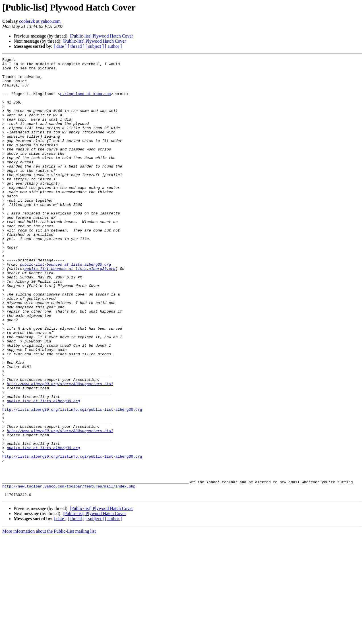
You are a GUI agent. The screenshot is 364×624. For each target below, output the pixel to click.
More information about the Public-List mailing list (49, 619)
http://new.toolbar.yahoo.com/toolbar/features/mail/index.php (69, 572)
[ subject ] (95, 46)
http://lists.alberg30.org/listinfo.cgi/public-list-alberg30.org (72, 480)
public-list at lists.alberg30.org (43, 470)
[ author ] (113, 46)
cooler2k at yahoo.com (40, 21)
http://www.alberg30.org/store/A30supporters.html (60, 449)
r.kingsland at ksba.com (85, 101)
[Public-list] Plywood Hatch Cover (101, 36)
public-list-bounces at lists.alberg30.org (65, 306)
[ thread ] (76, 46)
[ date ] (60, 46)
